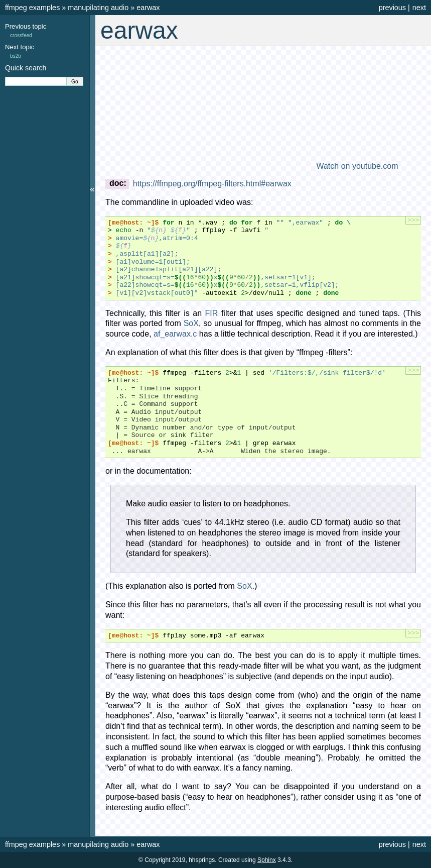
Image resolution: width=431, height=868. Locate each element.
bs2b (16, 56)
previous (392, 8)
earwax (148, 8)
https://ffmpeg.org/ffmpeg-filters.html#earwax (212, 184)
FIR (212, 313)
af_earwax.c (175, 334)
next (419, 8)
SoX (191, 323)
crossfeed (21, 35)
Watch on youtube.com (357, 166)
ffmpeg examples (32, 8)
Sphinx (267, 860)
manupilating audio (98, 8)
